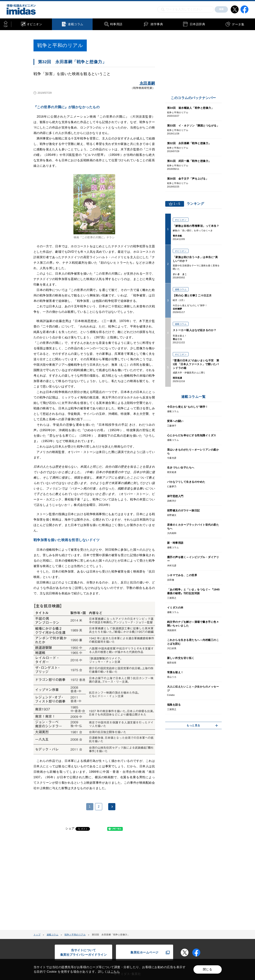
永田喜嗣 (147, 83)
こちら (115, 972)
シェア (70, 828)
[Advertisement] (64, 883)
